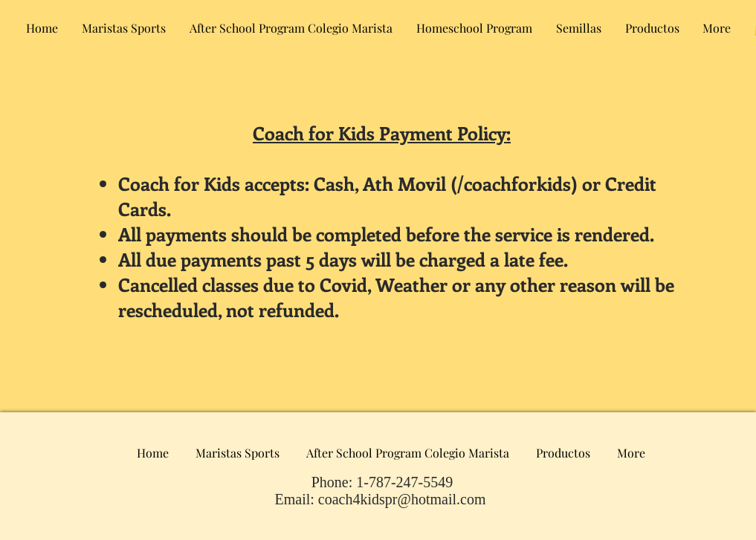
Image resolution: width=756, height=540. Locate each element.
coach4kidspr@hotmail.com (402, 499)
